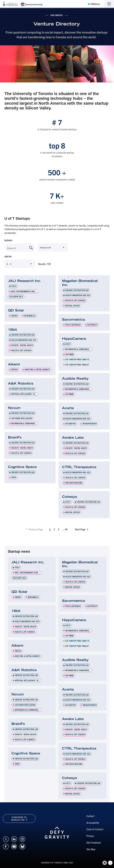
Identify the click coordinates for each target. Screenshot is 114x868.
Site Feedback (94, 843)
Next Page (80, 529)
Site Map (91, 849)
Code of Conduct (95, 829)
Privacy (90, 836)
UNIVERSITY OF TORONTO (52, 863)
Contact (90, 816)
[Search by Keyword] (31, 248)
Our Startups (57, 15)
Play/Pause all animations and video (110, 863)
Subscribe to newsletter (19, 818)
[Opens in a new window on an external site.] (6, 839)
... (65, 529)
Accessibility (93, 823)
